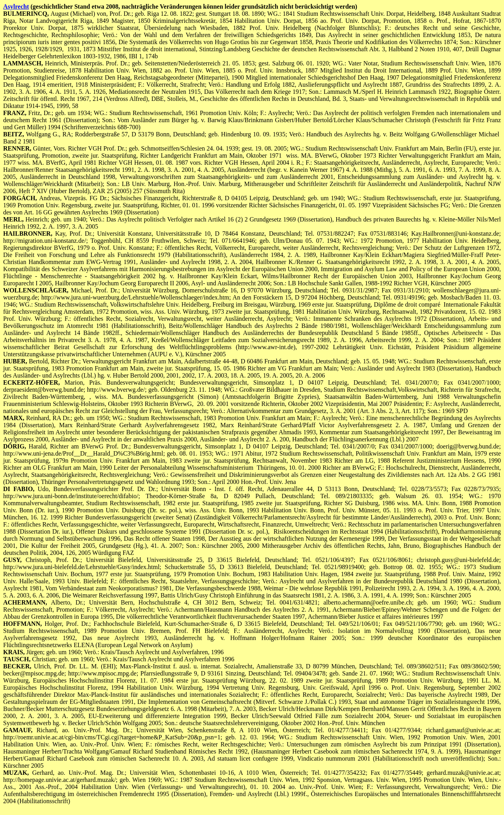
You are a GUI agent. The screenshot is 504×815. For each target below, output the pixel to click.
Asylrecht (16, 7)
